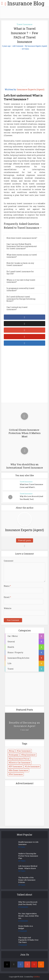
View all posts (24, 540)
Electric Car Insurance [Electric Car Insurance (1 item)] (20, 763)
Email (7, 597)
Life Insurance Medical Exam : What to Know (28, 867)
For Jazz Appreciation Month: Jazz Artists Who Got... (28, 916)
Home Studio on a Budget (26, 927)
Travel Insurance (25, 24)
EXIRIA (37, 977)
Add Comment (18, 46)
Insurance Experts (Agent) (37, 46)
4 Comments (23, 907)
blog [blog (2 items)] (12, 751)
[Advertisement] (24, 375)
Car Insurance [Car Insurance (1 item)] (24, 751)
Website (8, 608)
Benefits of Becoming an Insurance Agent (25, 724)
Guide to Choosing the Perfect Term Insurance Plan (28, 856)
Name (7, 586)
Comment (9, 561)
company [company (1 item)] (14, 755)
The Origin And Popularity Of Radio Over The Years (28, 940)
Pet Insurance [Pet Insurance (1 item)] (16, 774)
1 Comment (23, 931)
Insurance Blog (26, 3)
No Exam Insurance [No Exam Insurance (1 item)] (19, 770)
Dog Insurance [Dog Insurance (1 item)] (29, 755)
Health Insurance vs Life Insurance (28, 843)
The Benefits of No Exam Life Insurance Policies (27, 880)
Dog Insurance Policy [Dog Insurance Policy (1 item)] (20, 759)
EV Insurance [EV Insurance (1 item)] (16, 766)
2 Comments (23, 921)
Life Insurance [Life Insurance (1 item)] (33, 766)
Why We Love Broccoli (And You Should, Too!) (28, 903)
